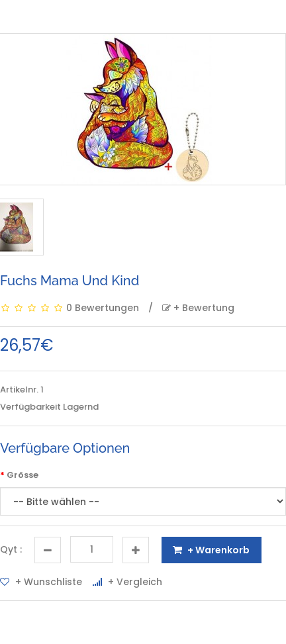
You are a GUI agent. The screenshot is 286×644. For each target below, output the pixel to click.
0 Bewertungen (103, 308)
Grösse (23, 475)
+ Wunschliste (41, 582)
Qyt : (11, 549)
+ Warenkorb (211, 550)
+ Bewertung (198, 308)
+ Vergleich (127, 582)
